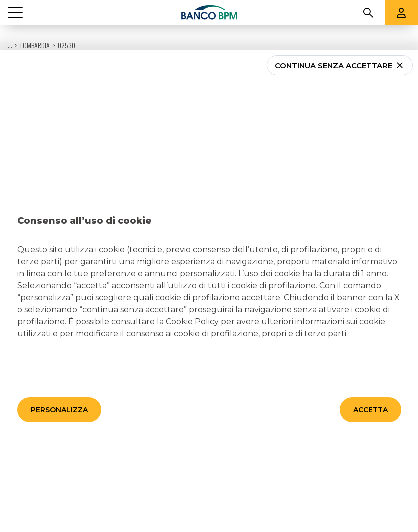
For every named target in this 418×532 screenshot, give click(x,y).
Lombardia (35, 20)
